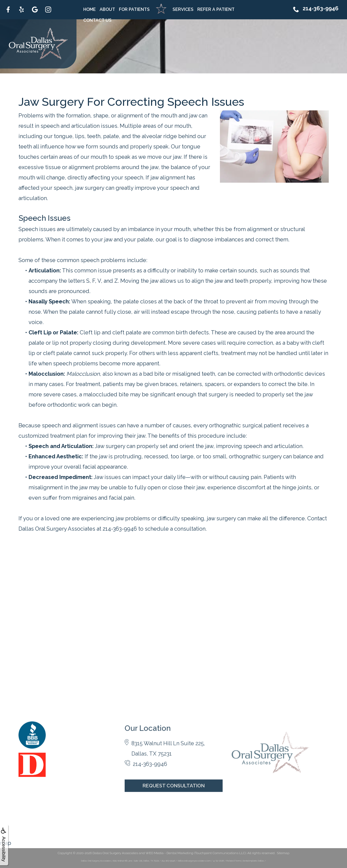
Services (183, 9)
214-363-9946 (316, 11)
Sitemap (283, 853)
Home (90, 9)
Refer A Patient (216, 9)
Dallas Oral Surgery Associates (115, 853)
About (107, 9)
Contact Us (97, 20)
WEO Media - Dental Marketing (169, 853)
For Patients (134, 9)
